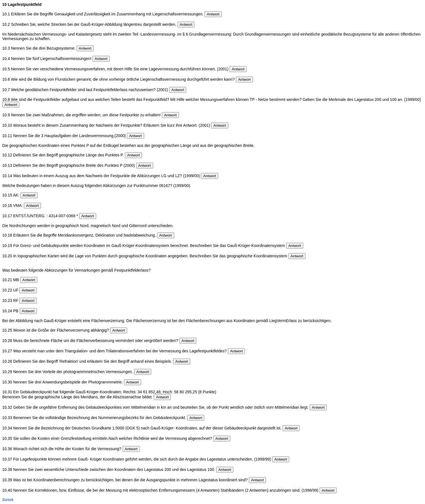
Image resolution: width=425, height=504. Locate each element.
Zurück (8, 500)
